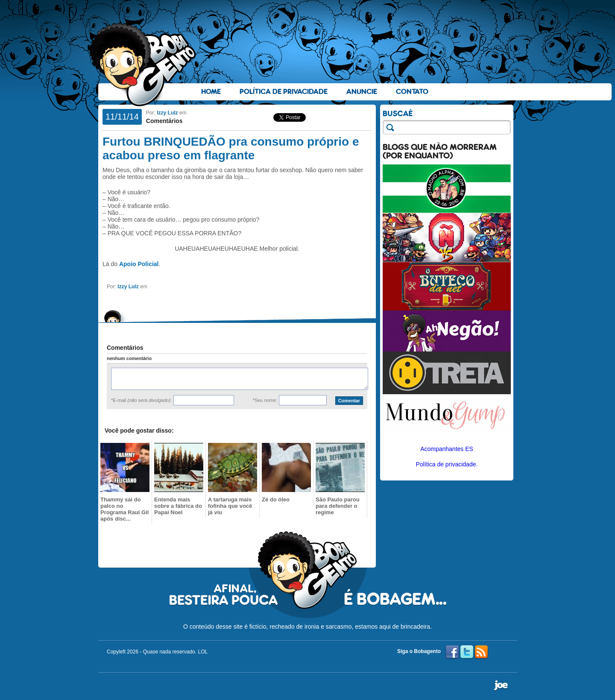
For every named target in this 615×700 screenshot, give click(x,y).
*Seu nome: (265, 400)
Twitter (467, 652)
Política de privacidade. (447, 464)
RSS (481, 652)
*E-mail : (141, 400)
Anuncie (362, 92)
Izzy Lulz (167, 113)
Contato (412, 92)
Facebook (452, 652)
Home (211, 92)
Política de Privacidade (284, 92)
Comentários (164, 121)
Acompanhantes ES (447, 449)
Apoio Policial (139, 264)
